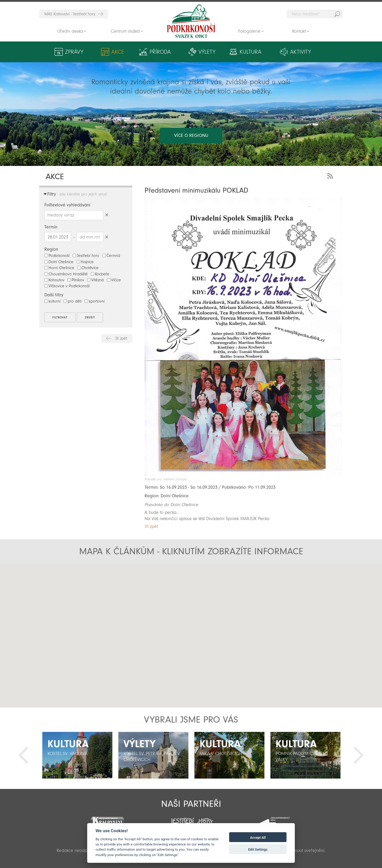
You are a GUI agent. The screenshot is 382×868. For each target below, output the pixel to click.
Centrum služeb (125, 31)
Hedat (337, 14)
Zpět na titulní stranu (191, 21)
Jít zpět (121, 338)
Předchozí (23, 755)
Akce (118, 52)
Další (359, 755)
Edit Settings (258, 849)
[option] (77, 755)
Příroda (160, 52)
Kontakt (299, 31)
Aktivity (301, 52)
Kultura (250, 52)
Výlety (207, 52)
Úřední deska (70, 31)
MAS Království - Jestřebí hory (70, 14)
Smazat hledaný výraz (107, 215)
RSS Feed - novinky (331, 175)
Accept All (258, 838)
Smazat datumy (107, 237)
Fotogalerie (249, 31)
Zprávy (74, 52)
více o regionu (191, 135)
